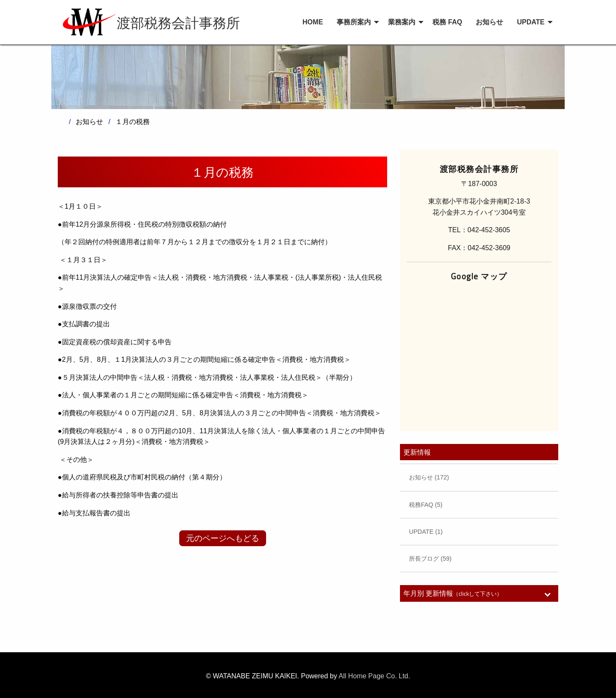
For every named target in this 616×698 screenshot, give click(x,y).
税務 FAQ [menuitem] (447, 22)
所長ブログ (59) (430, 559)
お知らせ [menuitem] (489, 22)
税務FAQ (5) (426, 505)
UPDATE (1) (426, 532)
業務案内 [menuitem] (402, 22)
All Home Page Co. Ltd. (375, 676)
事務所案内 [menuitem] (354, 22)
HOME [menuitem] (313, 22)
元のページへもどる (223, 538)
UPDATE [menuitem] (531, 22)
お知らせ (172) (429, 477)
